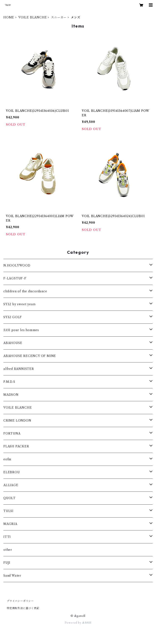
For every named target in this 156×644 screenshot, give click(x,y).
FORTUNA (12, 433)
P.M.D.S (9, 382)
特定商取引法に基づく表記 (23, 608)
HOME (9, 17)
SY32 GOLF (13, 317)
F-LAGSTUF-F (15, 278)
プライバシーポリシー (20, 601)
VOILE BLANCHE (33, 17)
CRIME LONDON (17, 421)
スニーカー (59, 17)
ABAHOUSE (13, 343)
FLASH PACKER (16, 446)
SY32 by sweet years (20, 304)
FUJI (7, 563)
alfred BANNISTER (19, 369)
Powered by (78, 623)
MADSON (11, 395)
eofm (7, 459)
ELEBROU (12, 472)
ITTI (7, 537)
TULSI (8, 511)
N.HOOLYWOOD (17, 265)
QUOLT (10, 498)
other (8, 550)
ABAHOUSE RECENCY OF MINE (30, 356)
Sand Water (12, 576)
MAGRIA (10, 524)
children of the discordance (25, 291)
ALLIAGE (11, 485)
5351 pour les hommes (21, 330)
